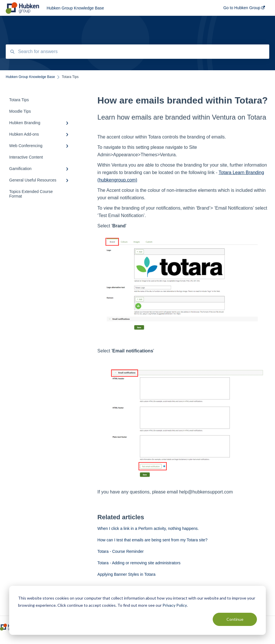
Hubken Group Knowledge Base (75, 8)
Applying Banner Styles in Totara (126, 574)
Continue (235, 619)
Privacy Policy (175, 605)
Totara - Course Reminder (120, 551)
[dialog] (137, 610)
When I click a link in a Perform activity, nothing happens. (148, 528)
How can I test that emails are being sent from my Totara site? (152, 540)
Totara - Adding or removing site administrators (139, 563)
